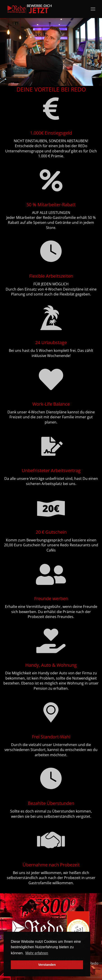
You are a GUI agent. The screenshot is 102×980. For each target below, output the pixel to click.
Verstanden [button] (47, 965)
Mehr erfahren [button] (37, 953)
